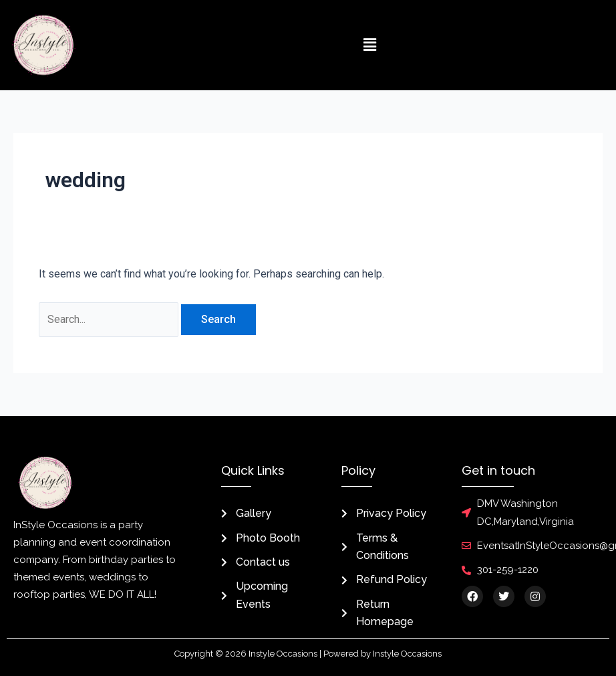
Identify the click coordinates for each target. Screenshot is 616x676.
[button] (369, 45)
